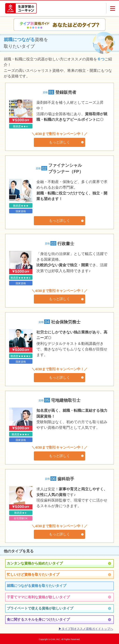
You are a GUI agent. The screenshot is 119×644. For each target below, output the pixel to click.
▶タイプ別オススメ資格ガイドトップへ (86, 629)
